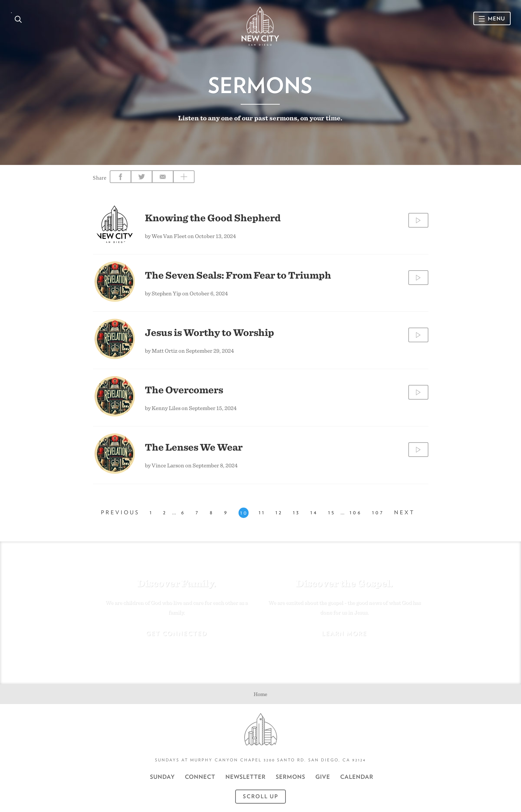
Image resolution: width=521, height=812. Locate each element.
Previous (120, 512)
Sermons (291, 777)
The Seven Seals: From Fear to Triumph (238, 275)
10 (244, 513)
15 (332, 512)
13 (297, 512)
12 (279, 512)
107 (378, 512)
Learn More (344, 633)
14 (314, 512)
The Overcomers (184, 390)
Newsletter (246, 777)
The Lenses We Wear (194, 447)
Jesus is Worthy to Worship (210, 332)
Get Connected (177, 633)
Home (260, 694)
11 (262, 512)
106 (356, 512)
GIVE (323, 777)
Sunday (162, 777)
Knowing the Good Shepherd (213, 218)
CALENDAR (357, 777)
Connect (200, 777)
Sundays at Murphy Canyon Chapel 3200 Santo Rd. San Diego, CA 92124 (260, 760)
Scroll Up (261, 796)
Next (405, 512)
